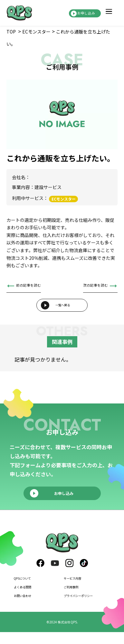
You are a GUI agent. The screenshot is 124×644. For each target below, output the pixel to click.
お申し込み (78, 13)
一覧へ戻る (63, 313)
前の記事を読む (34, 287)
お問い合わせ (27, 607)
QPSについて (27, 590)
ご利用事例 (75, 599)
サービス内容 (77, 590)
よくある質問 (27, 599)
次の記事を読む (90, 287)
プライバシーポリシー (86, 607)
